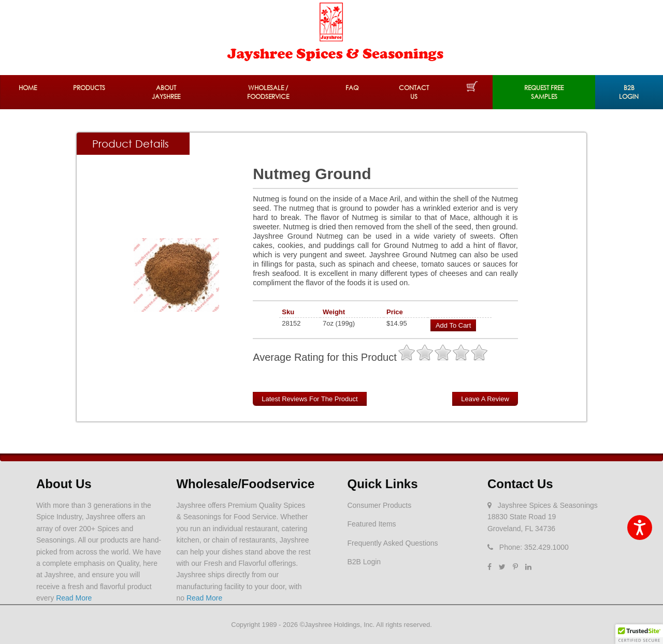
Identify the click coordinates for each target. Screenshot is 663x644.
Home (28, 88)
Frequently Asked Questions (392, 543)
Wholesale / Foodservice (268, 92)
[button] (639, 634)
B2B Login (629, 92)
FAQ (352, 88)
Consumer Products (379, 505)
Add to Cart (453, 325)
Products (89, 88)
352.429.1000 (546, 547)
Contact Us (414, 92)
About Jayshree (166, 92)
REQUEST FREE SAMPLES (544, 92)
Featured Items (371, 524)
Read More (74, 598)
